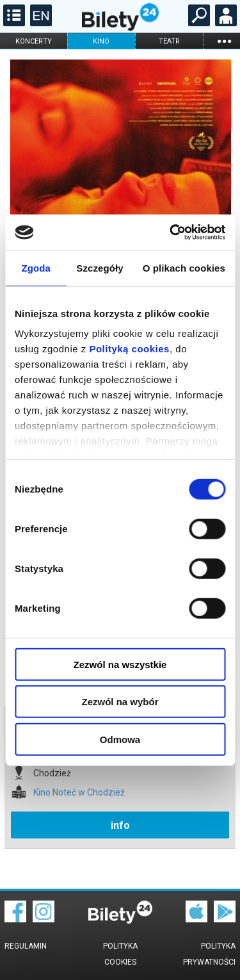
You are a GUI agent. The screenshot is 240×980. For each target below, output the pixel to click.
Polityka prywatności (209, 954)
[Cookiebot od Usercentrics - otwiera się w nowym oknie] (171, 233)
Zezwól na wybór (120, 702)
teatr (169, 41)
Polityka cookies (120, 954)
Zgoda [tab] (36, 267)
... (224, 41)
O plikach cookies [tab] (184, 267)
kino (101, 41)
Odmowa (120, 739)
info (120, 825)
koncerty (34, 41)
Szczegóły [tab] (100, 267)
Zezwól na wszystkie (120, 664)
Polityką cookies (129, 349)
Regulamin (26, 946)
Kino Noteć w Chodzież (79, 793)
